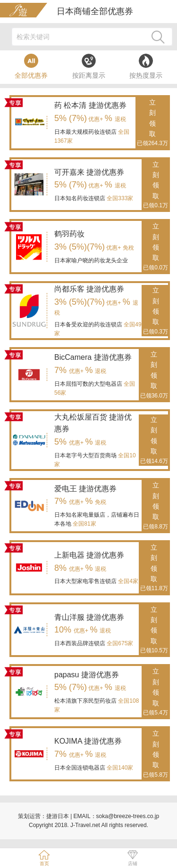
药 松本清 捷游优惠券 (90, 105)
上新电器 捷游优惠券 (89, 555)
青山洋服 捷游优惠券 (89, 617)
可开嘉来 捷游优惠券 (89, 172)
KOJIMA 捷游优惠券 (88, 741)
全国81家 (84, 524)
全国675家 (119, 643)
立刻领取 (152, 123)
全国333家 (119, 198)
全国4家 (127, 581)
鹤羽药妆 (69, 234)
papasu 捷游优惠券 (87, 675)
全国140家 (119, 768)
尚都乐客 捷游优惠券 (89, 289)
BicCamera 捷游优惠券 (93, 357)
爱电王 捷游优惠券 (85, 489)
